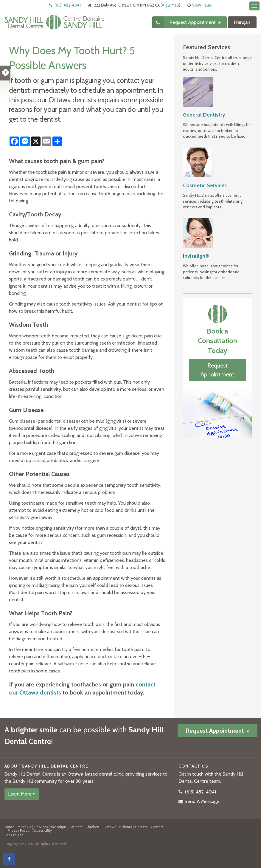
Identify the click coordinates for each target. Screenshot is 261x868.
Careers (141, 827)
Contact (157, 827)
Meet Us (24, 827)
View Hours (202, 5)
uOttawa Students (117, 827)
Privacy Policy (18, 830)
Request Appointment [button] (193, 22)
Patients (76, 827)
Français (242, 22)
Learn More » (22, 794)
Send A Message (202, 801)
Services (41, 827)
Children (92, 827)
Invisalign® (196, 256)
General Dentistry (204, 115)
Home (9, 827)
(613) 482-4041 (68, 5)
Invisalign (59, 827)
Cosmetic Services (205, 185)
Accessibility (42, 830)
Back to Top (14, 835)
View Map (170, 5)
